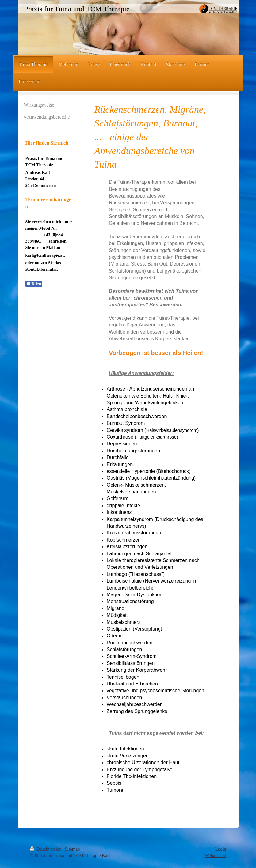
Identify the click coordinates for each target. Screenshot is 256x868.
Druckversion (46, 849)
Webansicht (216, 855)
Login (221, 849)
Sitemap (72, 849)
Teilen (34, 284)
